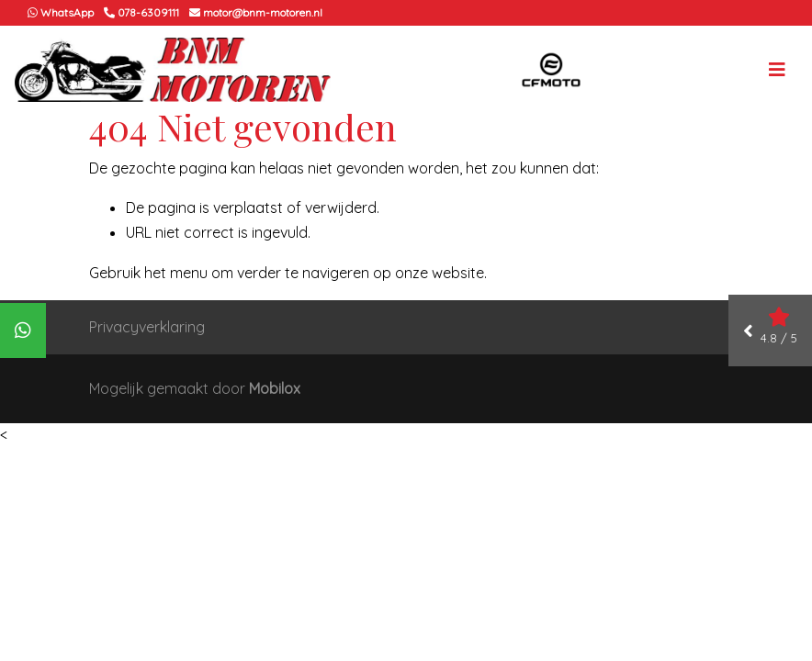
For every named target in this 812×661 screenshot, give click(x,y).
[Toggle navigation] (777, 70)
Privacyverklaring (147, 327)
